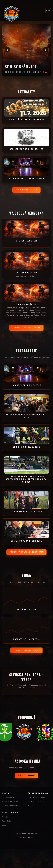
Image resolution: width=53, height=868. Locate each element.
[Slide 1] (46, 72)
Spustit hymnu (26, 775)
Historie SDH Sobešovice (37, 797)
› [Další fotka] (46, 50)
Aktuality (5, 817)
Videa (4, 825)
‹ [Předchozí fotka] (7, 50)
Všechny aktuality (26, 190)
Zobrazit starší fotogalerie (26, 552)
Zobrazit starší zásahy (26, 328)
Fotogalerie (6, 821)
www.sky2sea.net (26, 838)
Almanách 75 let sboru (36, 802)
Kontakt (31, 806)
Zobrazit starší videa (26, 650)
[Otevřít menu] (48, 11)
